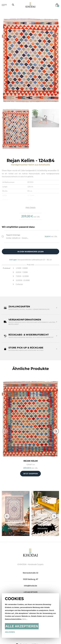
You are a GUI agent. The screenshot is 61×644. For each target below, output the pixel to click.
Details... (25, 238)
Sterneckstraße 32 (30, 573)
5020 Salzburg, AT (31, 579)
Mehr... (25, 619)
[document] (30, 616)
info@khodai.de (30, 586)
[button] (30, 308)
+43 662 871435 (30, 592)
